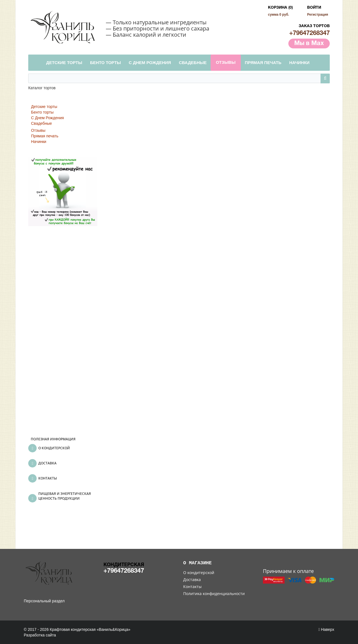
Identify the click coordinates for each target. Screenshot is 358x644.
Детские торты (44, 107)
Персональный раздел (44, 601)
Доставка (192, 580)
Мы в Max (309, 43)
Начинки (39, 142)
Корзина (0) (280, 8)
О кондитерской (199, 573)
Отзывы (38, 130)
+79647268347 (309, 33)
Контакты (192, 587)
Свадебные (42, 123)
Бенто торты (42, 112)
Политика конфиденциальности (214, 594)
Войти (314, 8)
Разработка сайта (40, 635)
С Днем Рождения (47, 118)
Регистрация (318, 15)
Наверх (326, 629)
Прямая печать (45, 136)
